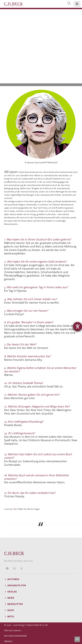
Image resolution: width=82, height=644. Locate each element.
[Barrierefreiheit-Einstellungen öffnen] (78, 327)
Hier (15, 509)
